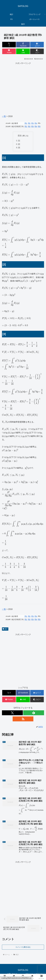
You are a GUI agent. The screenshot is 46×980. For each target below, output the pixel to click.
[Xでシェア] (9, 45)
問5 (39, 127)
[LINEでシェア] (23, 51)
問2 (29, 123)
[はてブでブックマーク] (37, 45)
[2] (19, 144)
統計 (5, 629)
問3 (33, 123)
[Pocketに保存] (9, 51)
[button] (37, 51)
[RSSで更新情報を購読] (23, 719)
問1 (26, 123)
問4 (36, 123)
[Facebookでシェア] (23, 45)
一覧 (4, 116)
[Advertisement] (23, 88)
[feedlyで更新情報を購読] (34, 713)
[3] (19, 148)
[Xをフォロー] (12, 713)
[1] (19, 141)
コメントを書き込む (23, 947)
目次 (20, 136)
